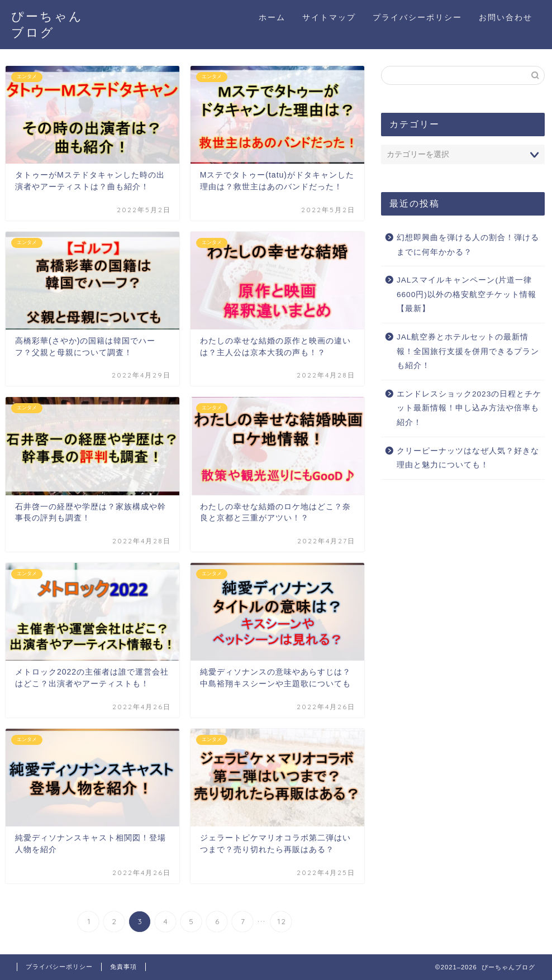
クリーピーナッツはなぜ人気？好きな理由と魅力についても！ (468, 458)
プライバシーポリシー (417, 17)
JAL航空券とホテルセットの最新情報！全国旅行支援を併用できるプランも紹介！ (468, 351)
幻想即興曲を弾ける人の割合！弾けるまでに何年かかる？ (468, 245)
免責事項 (123, 967)
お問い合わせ (506, 17)
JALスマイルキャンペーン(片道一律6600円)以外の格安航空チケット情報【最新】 (467, 294)
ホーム (272, 17)
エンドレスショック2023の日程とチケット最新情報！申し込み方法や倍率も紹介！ (469, 408)
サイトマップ (329, 17)
